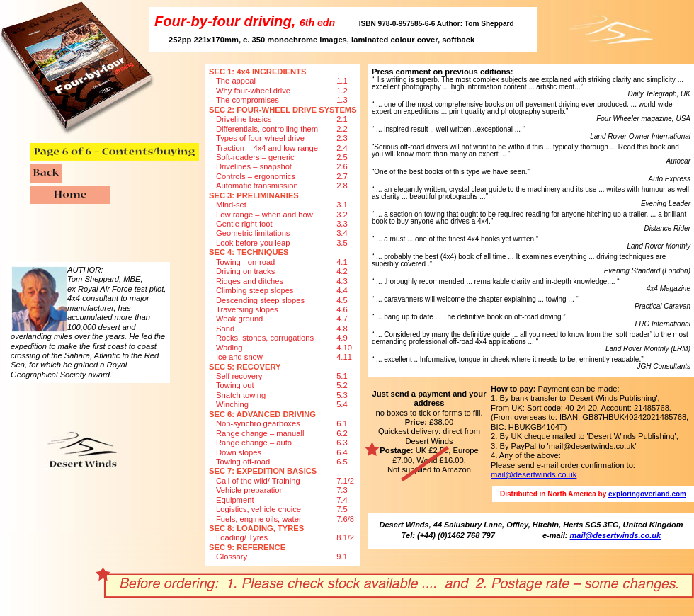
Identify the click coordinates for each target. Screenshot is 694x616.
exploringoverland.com (647, 494)
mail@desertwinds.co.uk (534, 474)
